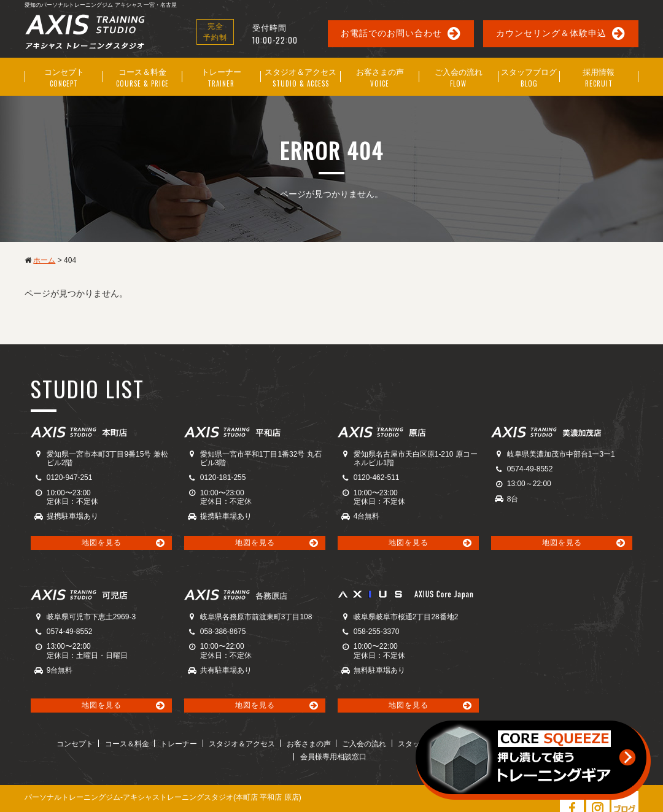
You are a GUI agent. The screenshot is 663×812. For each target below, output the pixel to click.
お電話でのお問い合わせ (391, 33)
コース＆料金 (99, 743)
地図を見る (102, 541)
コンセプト (49, 743)
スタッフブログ (382, 743)
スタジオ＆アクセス (208, 743)
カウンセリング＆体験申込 (551, 33)
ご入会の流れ (325, 743)
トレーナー (148, 743)
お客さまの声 (273, 743)
